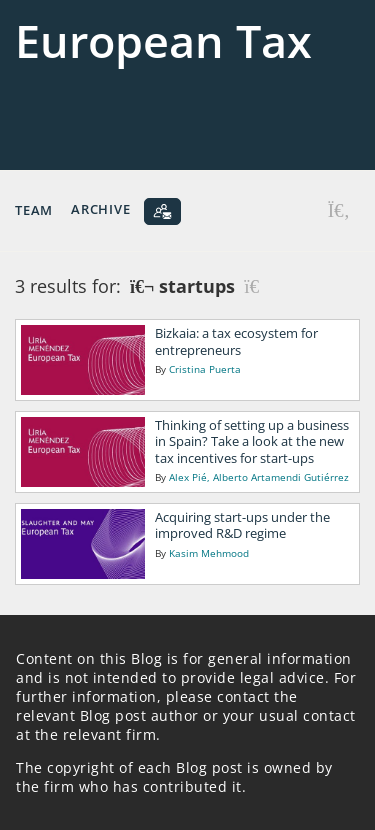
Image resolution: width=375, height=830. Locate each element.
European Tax (163, 40)
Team (34, 209)
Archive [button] (100, 209)
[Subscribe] (162, 211)
